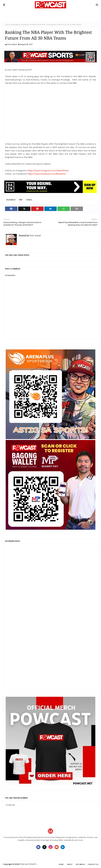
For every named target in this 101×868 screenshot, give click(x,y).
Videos (29, 200)
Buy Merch (80, 864)
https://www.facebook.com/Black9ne (47, 174)
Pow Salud (12, 44)
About (70, 864)
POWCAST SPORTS (28, 864)
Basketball (16, 25)
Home (7, 25)
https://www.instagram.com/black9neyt (48, 170)
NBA (21, 200)
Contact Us (93, 864)
